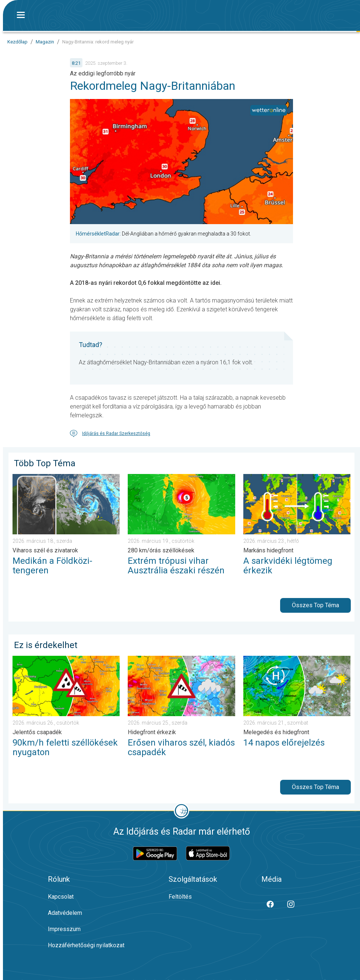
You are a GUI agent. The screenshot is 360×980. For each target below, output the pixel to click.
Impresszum (64, 929)
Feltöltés (180, 897)
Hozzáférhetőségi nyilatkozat (86, 945)
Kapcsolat (61, 897)
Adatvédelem (65, 913)
